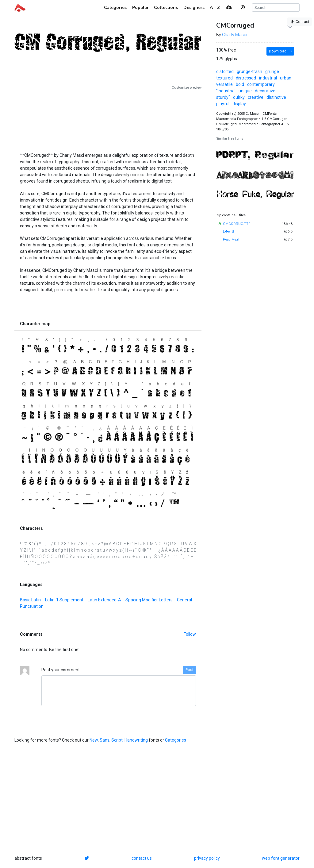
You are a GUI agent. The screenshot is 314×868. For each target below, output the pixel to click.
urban (286, 78)
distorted (225, 71)
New (94, 740)
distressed (246, 78)
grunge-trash (249, 71)
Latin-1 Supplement (64, 600)
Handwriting (136, 740)
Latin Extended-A (104, 600)
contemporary (261, 84)
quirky (239, 97)
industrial (268, 78)
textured (224, 78)
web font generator (281, 858)
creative (256, 97)
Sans (105, 740)
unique (245, 91)
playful (223, 104)
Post (190, 670)
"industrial (226, 91)
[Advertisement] (108, 119)
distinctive (276, 97)
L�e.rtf (229, 231)
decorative (265, 91)
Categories (176, 740)
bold (240, 84)
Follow (190, 634)
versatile (224, 84)
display (239, 104)
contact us (142, 858)
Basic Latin (30, 600)
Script (117, 740)
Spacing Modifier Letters (149, 600)
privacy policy (207, 858)
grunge (272, 71)
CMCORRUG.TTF (237, 224)
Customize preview (187, 88)
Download (278, 51)
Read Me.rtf (232, 239)
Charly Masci (235, 35)
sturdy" (223, 97)
